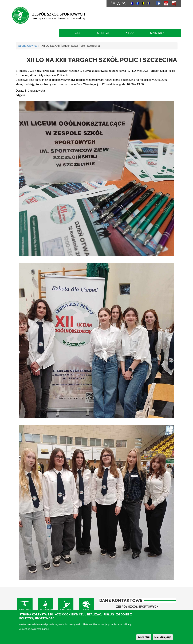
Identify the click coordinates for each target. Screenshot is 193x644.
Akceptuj (144, 640)
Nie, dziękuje (163, 640)
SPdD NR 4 (157, 33)
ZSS (78, 33)
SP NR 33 (103, 33)
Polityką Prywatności (37, 621)
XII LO (130, 33)
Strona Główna (27, 46)
